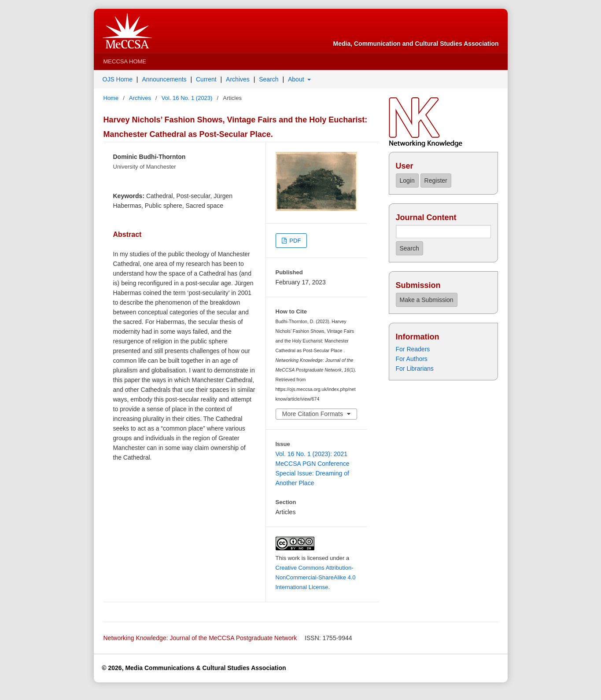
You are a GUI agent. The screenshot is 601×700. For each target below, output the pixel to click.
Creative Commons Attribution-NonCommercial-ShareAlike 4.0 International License (316, 577)
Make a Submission (426, 300)
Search (269, 79)
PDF (295, 241)
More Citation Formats (313, 414)
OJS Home (118, 79)
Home (112, 98)
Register (436, 181)
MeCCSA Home (125, 61)
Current (206, 79)
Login (407, 181)
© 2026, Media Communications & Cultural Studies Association (194, 668)
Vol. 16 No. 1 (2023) (188, 98)
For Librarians (415, 368)
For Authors (412, 359)
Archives (238, 79)
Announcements (164, 79)
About (297, 79)
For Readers (413, 349)
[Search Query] (443, 232)
